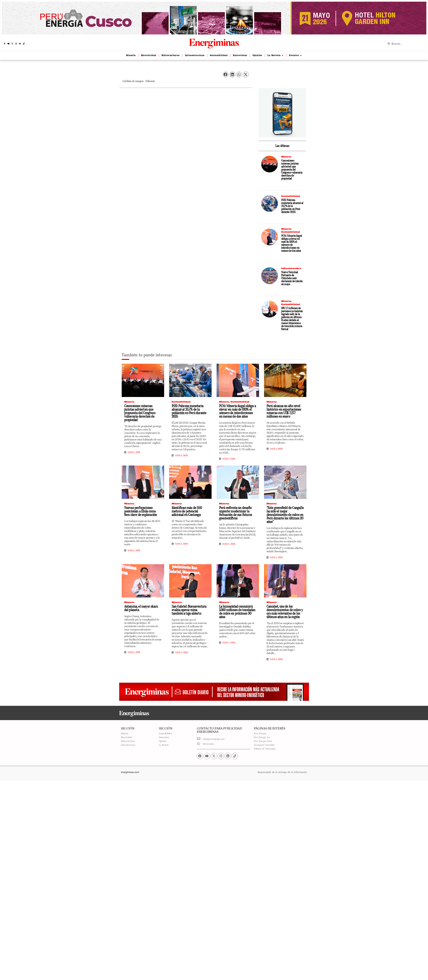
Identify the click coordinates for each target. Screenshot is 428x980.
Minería (286, 157)
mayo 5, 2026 (134, 452)
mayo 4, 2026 (229, 643)
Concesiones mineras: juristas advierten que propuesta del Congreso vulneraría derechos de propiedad (292, 170)
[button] (226, 74)
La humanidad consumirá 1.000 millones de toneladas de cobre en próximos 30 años (237, 612)
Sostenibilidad (291, 196)
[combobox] (405, 44)
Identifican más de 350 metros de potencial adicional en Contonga (187, 511)
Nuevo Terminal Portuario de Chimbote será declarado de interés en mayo (292, 278)
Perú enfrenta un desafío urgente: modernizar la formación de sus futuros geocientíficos (236, 513)
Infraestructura (291, 268)
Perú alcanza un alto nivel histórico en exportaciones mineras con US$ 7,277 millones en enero (284, 411)
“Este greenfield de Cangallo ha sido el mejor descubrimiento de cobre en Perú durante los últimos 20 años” (285, 515)
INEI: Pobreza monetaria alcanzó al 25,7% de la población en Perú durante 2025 (292, 206)
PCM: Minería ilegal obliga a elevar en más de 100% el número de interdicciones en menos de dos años (292, 243)
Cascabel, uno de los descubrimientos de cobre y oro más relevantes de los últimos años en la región (285, 612)
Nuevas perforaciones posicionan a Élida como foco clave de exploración (141, 511)
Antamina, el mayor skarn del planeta (141, 608)
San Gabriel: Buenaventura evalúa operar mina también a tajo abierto (189, 610)
